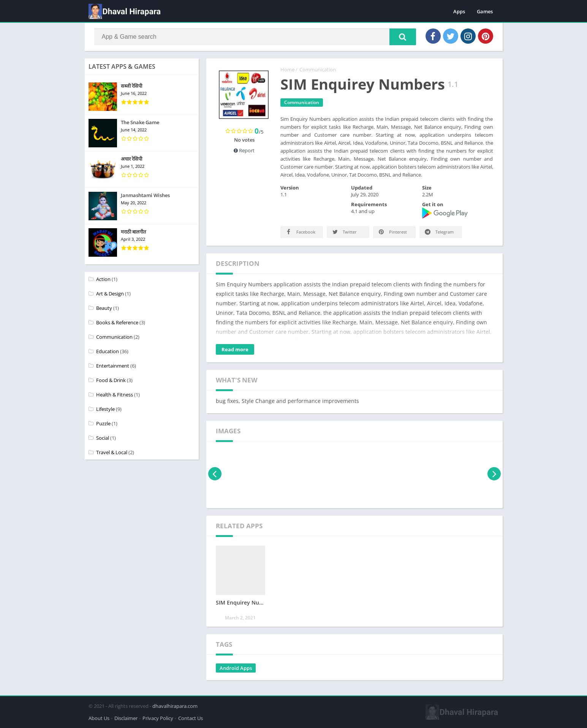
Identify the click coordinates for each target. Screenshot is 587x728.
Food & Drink (111, 380)
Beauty (104, 308)
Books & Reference (117, 322)
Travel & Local (112, 452)
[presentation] (215, 474)
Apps (459, 11)
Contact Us (191, 718)
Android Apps (236, 668)
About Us (99, 718)
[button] (403, 37)
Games (485, 11)
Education (108, 351)
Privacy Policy (158, 718)
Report (244, 150)
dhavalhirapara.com (175, 706)
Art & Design (110, 294)
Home (287, 69)
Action (103, 279)
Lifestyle (105, 409)
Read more (235, 349)
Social (103, 438)
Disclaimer (126, 718)
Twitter (344, 232)
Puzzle (103, 423)
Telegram (439, 232)
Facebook (300, 232)
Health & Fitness (115, 395)
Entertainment (113, 366)
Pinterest (392, 232)
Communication (318, 69)
